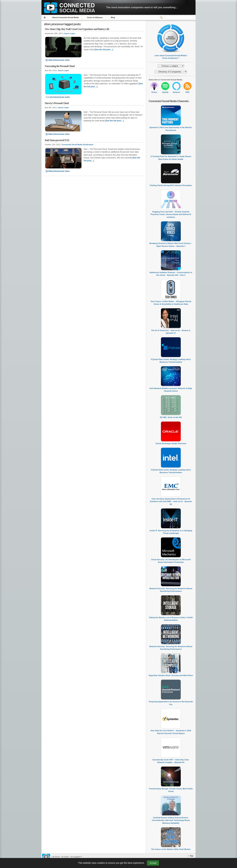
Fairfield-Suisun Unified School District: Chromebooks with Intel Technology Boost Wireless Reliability (171, 820)
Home (45, 18)
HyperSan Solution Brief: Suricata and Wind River (171, 675)
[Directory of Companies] (171, 66)
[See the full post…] (104, 50)
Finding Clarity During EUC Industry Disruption (171, 185)
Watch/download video (57, 60)
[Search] (179, 17)
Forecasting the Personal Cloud (60, 66)
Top (191, 856)
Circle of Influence (95, 17)
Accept (153, 863)
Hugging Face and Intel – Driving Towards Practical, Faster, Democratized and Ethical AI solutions (171, 214)
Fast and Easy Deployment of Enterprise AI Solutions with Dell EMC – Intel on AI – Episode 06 (171, 501)
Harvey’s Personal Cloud (57, 103)
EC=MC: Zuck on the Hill (171, 417)
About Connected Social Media (65, 17)
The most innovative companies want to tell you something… (142, 7)
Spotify (165, 92)
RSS (188, 92)
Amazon (176, 92)
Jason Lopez (70, 33)
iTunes (154, 92)
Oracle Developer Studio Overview (171, 443)
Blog (113, 17)
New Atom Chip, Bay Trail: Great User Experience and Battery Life (77, 29)
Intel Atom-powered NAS (57, 140)
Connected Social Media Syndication (78, 145)
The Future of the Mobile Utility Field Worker (171, 849)
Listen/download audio (57, 97)
